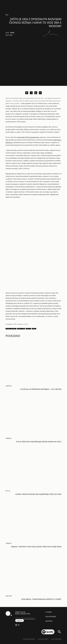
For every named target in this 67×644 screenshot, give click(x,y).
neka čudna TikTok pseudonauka (28, 137)
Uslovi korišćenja (56, 639)
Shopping (9, 386)
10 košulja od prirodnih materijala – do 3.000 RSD (41, 389)
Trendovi (9, 438)
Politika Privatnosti (29, 639)
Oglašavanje (51, 617)
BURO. (12, 33)
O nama (49, 612)
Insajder (9, 596)
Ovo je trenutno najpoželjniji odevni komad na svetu (39, 442)
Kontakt (49, 621)
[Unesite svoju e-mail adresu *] (25, 618)
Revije (8, 491)
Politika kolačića (43, 639)
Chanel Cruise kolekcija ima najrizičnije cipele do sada (38, 494)
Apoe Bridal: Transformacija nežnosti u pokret (41, 599)
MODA (7, 15)
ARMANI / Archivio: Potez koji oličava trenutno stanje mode (36, 547)
